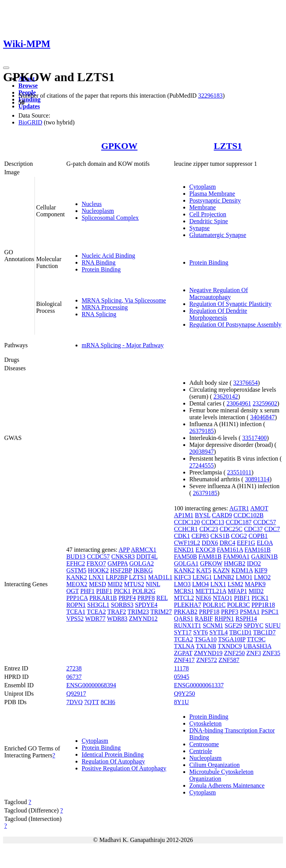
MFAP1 (237, 591)
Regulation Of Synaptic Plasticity (231, 304)
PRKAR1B (103, 598)
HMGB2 (235, 563)
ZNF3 (254, 653)
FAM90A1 (236, 557)
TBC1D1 (241, 632)
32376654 (245, 383)
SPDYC (253, 625)
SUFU (273, 625)
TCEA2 (96, 612)
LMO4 (201, 584)
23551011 (239, 472)
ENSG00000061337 (199, 685)
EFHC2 (76, 563)
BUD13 (76, 557)
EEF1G (246, 543)
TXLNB (206, 646)
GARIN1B (264, 557)
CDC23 (209, 529)
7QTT (92, 702)
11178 (182, 668)
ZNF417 (184, 660)
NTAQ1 (223, 598)
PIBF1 (104, 591)
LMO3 (182, 584)
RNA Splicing (99, 314)
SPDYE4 (146, 605)
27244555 (202, 465)
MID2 (115, 584)
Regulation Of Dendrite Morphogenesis (218, 314)
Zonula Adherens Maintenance (227, 785)
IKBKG (143, 570)
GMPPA (118, 563)
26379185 (202, 431)
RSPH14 (246, 619)
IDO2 (254, 563)
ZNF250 (234, 653)
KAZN (221, 570)
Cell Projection (208, 214)
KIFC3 (182, 577)
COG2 (239, 536)
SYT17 (183, 632)
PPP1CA (77, 598)
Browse (28, 86)
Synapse (200, 228)
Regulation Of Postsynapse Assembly (235, 324)
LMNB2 (224, 577)
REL (162, 598)
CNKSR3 (123, 557)
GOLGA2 (141, 563)
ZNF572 (207, 660)
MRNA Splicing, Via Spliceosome (124, 300)
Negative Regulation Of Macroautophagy (219, 293)
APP (124, 550)
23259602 (265, 403)
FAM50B (186, 557)
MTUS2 (134, 584)
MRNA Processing (105, 307)
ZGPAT (183, 653)
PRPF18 (209, 612)
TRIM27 (161, 612)
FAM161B (258, 550)
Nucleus (92, 204)
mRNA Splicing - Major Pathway (123, 345)
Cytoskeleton (205, 723)
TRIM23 (138, 612)
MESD (97, 584)
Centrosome (204, 744)
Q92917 (76, 694)
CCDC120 (187, 522)
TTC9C (256, 639)
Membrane (203, 207)
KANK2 (77, 577)
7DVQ (75, 702)
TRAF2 (117, 612)
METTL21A (211, 591)
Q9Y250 (185, 694)
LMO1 (244, 577)
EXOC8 (205, 550)
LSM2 (236, 584)
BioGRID (30, 122)
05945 (182, 677)
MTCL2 (184, 598)
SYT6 (201, 632)
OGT (73, 591)
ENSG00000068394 (91, 685)
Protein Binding (101, 269)
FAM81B (210, 557)
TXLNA (184, 646)
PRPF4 (127, 598)
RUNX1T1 (188, 625)
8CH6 (108, 702)
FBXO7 (96, 563)
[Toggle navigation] (6, 68)
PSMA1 (250, 612)
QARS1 (184, 619)
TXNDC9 (230, 646)
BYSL (202, 515)
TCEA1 (76, 612)
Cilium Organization (215, 765)
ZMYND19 (208, 653)
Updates (29, 106)
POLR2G (144, 591)
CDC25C (231, 529)
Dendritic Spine (209, 221)
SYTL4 (219, 632)
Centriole (201, 751)
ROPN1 (76, 605)
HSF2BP (121, 570)
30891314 (257, 479)
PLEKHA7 (188, 605)
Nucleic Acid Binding (108, 256)
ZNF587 (229, 660)
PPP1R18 (263, 605)
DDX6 (210, 543)
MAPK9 (255, 584)
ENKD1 (184, 550)
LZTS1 (228, 146)
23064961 (239, 403)
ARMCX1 (144, 550)
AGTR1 (239, 508)
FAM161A (230, 550)
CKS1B (220, 536)
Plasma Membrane (212, 194)
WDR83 (117, 619)
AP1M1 (184, 515)
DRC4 (228, 543)
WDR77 (95, 619)
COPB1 (258, 536)
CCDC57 (99, 557)
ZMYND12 (143, 619)
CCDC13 (213, 522)
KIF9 (261, 570)
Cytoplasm (203, 187)
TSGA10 (205, 639)
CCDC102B (248, 515)
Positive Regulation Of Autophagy (124, 768)
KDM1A (242, 570)
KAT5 (204, 570)
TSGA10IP (232, 639)
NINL (153, 584)
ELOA (265, 543)
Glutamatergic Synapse (218, 235)
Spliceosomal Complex (110, 218)
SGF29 (233, 625)
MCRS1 (184, 591)
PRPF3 (229, 612)
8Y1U (182, 702)
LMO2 (263, 577)
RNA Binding (99, 262)
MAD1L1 (160, 577)
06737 (74, 677)
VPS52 (75, 619)
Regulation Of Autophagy (113, 761)
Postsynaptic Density (215, 200)
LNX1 (96, 577)
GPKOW (119, 146)
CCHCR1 (186, 529)
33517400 (255, 438)
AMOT (259, 508)
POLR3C (238, 605)
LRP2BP (117, 577)
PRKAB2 (186, 612)
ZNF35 (271, 653)
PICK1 (122, 591)
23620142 (226, 396)
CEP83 (200, 536)
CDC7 (272, 529)
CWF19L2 (187, 543)
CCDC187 (239, 522)
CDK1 (182, 536)
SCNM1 (213, 625)
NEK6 (203, 598)
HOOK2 (98, 570)
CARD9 (222, 515)
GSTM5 (76, 570)
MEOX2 (77, 584)
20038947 (202, 452)
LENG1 (202, 577)
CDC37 (253, 529)
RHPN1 (224, 619)
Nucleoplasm (98, 211)
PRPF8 (146, 598)
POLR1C (214, 605)
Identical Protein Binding (113, 754)
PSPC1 (270, 612)
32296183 (210, 96)
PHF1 (87, 591)
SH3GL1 (99, 605)
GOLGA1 (186, 563)
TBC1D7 (264, 632)
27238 (74, 668)
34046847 (263, 417)
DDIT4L (147, 557)
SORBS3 (122, 605)
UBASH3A (257, 646)
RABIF (204, 619)
